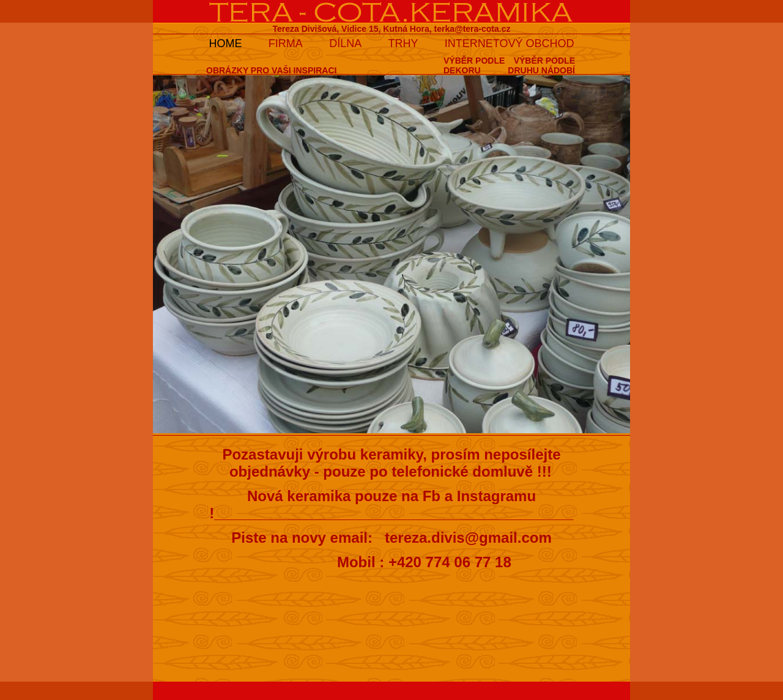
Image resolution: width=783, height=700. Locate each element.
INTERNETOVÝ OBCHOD (510, 43)
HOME (225, 43)
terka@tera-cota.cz (473, 29)
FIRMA (286, 43)
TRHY (403, 43)
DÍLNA (345, 43)
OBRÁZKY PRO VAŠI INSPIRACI (271, 70)
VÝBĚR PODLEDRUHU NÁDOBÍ (541, 65)
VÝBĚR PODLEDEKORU (474, 65)
